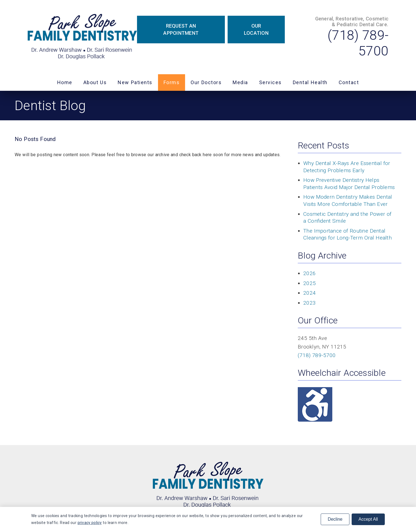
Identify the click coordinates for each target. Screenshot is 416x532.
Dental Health (310, 82)
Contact (349, 82)
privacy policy (90, 523)
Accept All (368, 519)
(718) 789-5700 (317, 355)
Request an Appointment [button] (181, 29)
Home (65, 82)
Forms (172, 82)
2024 (310, 293)
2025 (310, 283)
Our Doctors (206, 82)
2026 (310, 273)
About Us (95, 82)
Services (270, 82)
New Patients (135, 82)
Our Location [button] (256, 29)
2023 (310, 303)
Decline (335, 519)
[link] (82, 37)
